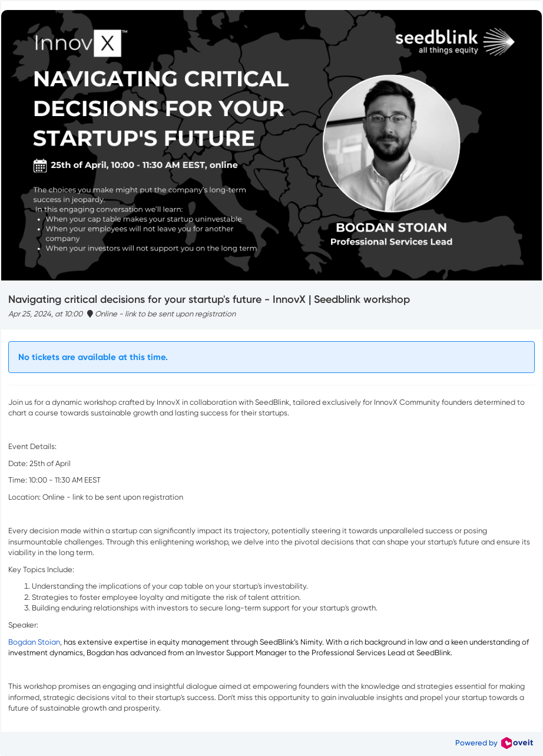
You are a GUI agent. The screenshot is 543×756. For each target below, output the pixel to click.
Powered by (494, 743)
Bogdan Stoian (34, 642)
